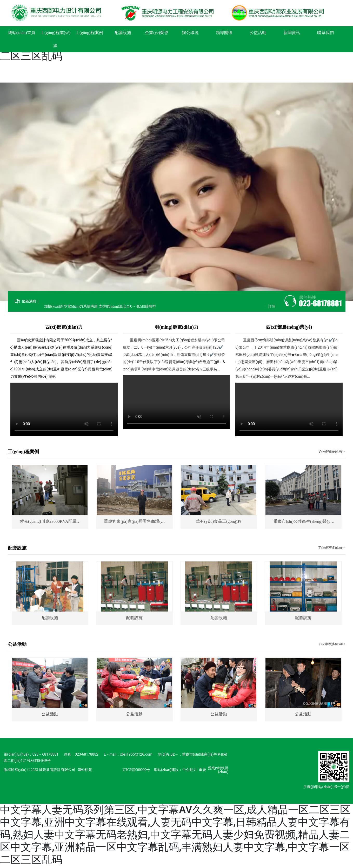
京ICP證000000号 (136, 770)
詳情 (272, 309)
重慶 (202, 770)
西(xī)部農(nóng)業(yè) (289, 327)
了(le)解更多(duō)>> (332, 451)
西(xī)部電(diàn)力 (64, 327)
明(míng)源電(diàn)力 (176, 327)
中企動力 (190, 770)
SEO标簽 (85, 770)
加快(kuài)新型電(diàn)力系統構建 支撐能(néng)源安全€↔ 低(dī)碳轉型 (100, 309)
